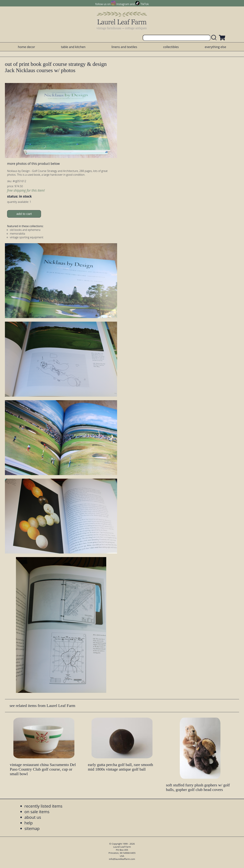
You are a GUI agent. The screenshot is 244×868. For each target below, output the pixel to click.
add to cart (24, 214)
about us (33, 817)
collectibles (171, 47)
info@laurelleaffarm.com (122, 859)
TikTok (145, 4)
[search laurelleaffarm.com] (215, 38)
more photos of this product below (33, 164)
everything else (215, 47)
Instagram (123, 4)
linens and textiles (124, 47)
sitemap (32, 828)
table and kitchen (73, 47)
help (29, 823)
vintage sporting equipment (27, 237)
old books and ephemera (25, 230)
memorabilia (17, 234)
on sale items (37, 812)
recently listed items (43, 806)
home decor (26, 47)
